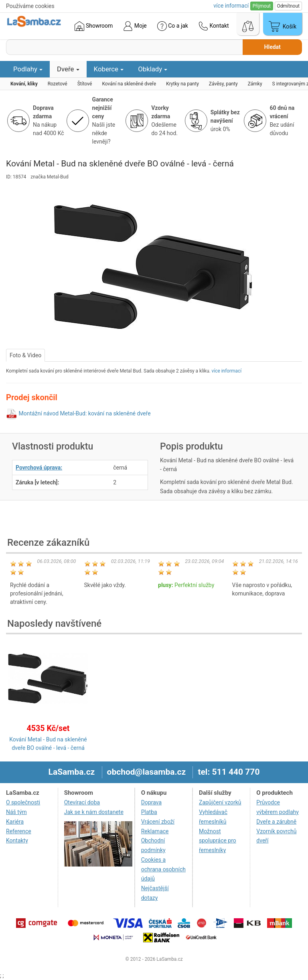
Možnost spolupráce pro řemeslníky (218, 841)
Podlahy (28, 69)
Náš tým (16, 812)
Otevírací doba (82, 802)
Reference (19, 831)
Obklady (153, 69)
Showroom (94, 26)
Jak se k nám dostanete (94, 812)
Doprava (151, 802)
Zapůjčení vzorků (220, 802)
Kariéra (15, 822)
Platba (149, 812)
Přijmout (262, 6)
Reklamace (155, 831)
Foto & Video (25, 355)
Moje (135, 26)
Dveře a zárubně (276, 822)
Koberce (109, 69)
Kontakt (214, 26)
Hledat (273, 47)
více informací (227, 371)
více (231, 6)
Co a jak (173, 26)
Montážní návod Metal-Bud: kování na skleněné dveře (84, 413)
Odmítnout (288, 6)
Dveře (68, 69)
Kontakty (17, 840)
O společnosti (23, 802)
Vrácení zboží (158, 822)
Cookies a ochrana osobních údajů (163, 869)
